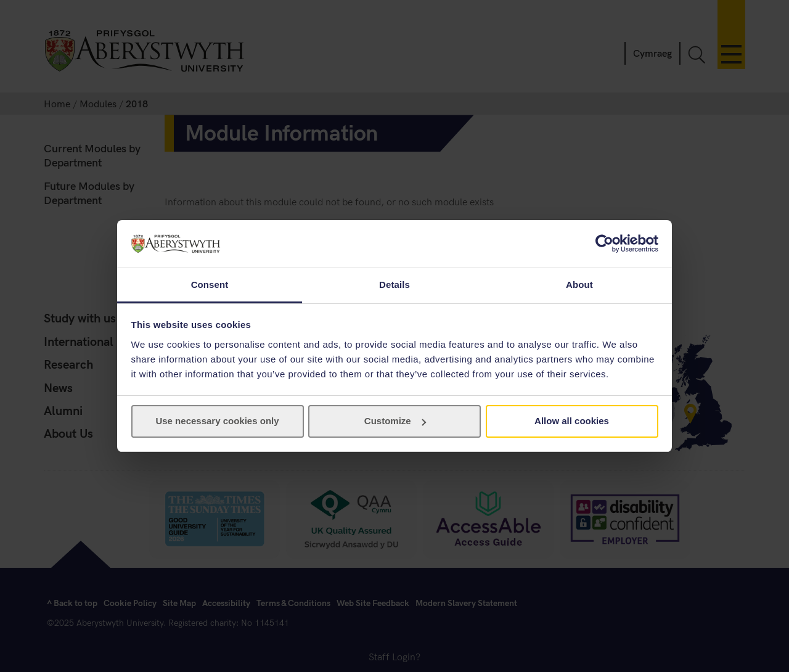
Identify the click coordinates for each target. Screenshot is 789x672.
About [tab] (579, 285)
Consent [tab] (210, 285)
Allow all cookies (572, 421)
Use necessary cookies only (217, 421)
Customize (395, 421)
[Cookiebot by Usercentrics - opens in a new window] (604, 244)
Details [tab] (394, 285)
